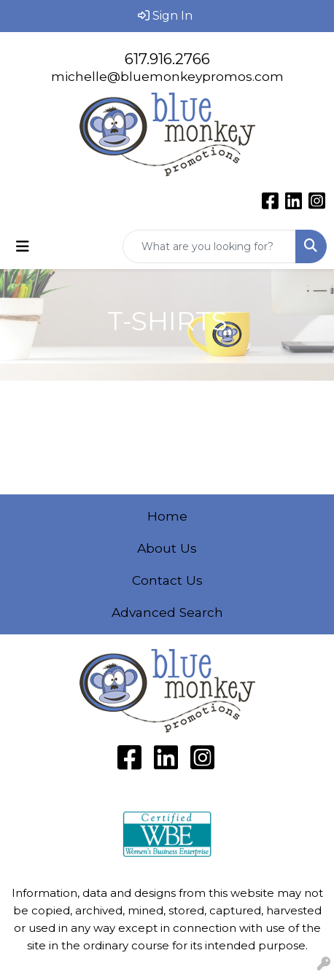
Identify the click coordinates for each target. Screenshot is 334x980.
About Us (167, 548)
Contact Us (167, 580)
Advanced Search (167, 612)
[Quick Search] (209, 246)
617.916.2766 (167, 59)
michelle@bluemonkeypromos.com (167, 76)
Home (167, 516)
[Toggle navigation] (23, 246)
